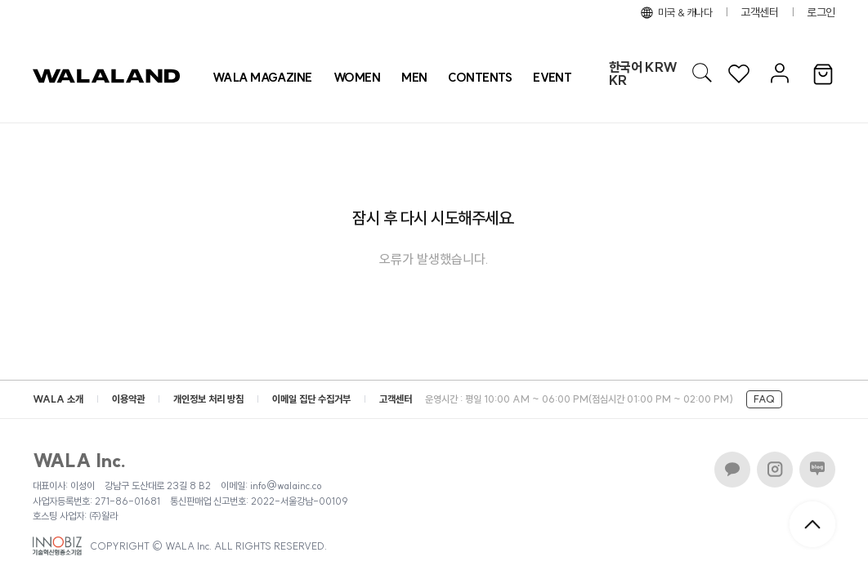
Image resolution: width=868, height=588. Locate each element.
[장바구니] (823, 75)
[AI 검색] (702, 73)
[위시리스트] (739, 74)
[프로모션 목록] (552, 78)
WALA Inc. (80, 461)
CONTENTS (480, 78)
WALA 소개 (58, 399)
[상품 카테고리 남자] (414, 78)
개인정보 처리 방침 (208, 399)
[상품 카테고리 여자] (357, 78)
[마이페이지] (778, 74)
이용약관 (128, 399)
